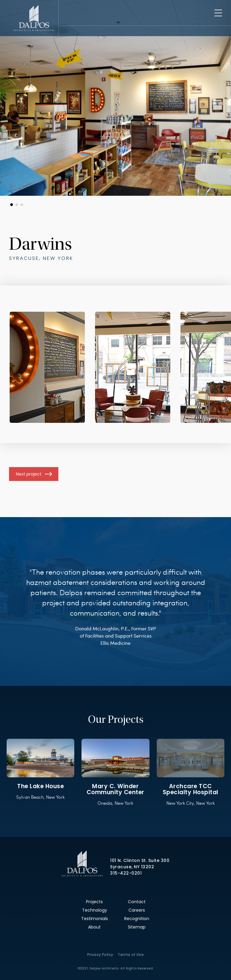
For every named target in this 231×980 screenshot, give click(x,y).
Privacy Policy (100, 955)
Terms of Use (131, 955)
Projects (94, 902)
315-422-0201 (126, 873)
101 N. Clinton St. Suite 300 (140, 860)
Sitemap (137, 927)
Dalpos (34, 18)
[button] (12, 205)
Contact (137, 902)
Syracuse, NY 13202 (132, 867)
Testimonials (95, 919)
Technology (95, 910)
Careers (137, 910)
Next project (29, 474)
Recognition (137, 919)
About (94, 927)
